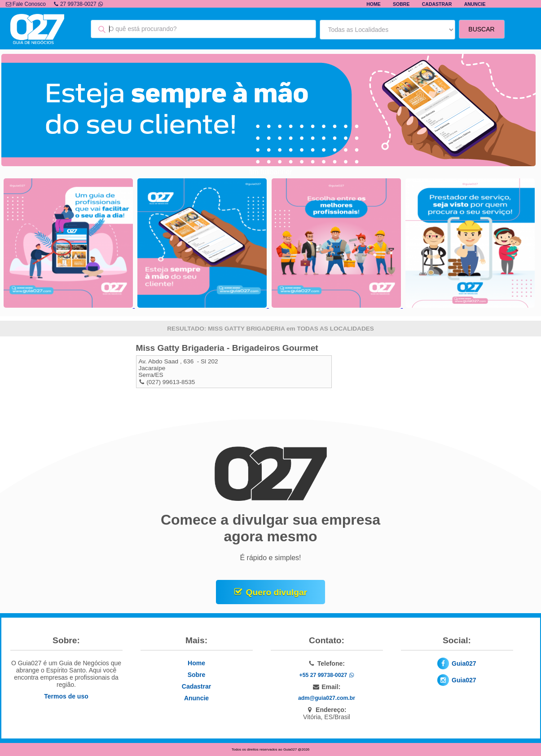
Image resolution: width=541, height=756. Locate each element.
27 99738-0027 (78, 4)
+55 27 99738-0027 (326, 675)
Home (374, 4)
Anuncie (475, 4)
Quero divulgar (277, 592)
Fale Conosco (26, 4)
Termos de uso (66, 696)
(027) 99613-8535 (171, 382)
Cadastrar (437, 4)
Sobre (401, 4)
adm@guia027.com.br (327, 698)
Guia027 (464, 663)
